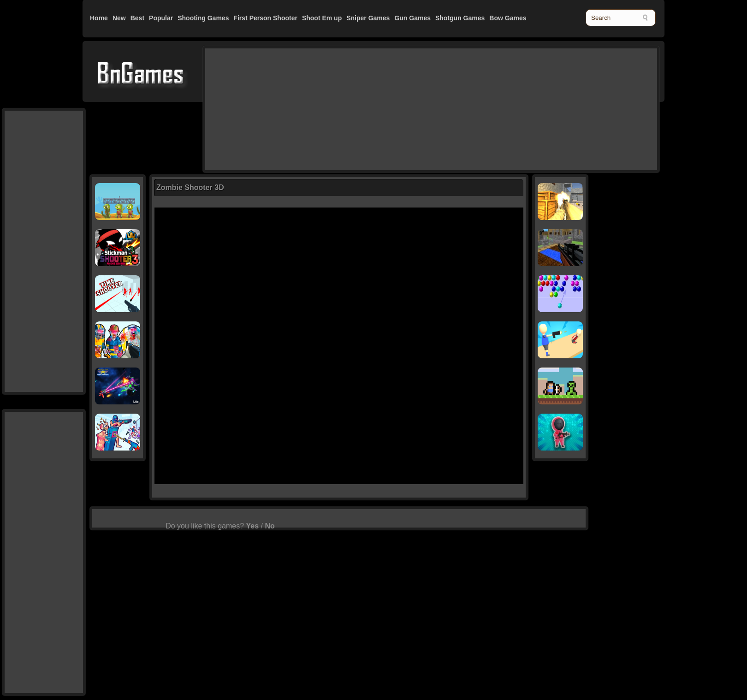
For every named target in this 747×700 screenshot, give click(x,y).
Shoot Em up (322, 18)
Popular (161, 18)
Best (137, 18)
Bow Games (508, 18)
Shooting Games (203, 18)
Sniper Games (368, 18)
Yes (253, 526)
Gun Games (412, 18)
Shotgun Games (460, 18)
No (270, 526)
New (119, 18)
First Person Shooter (265, 18)
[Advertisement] (270, 108)
